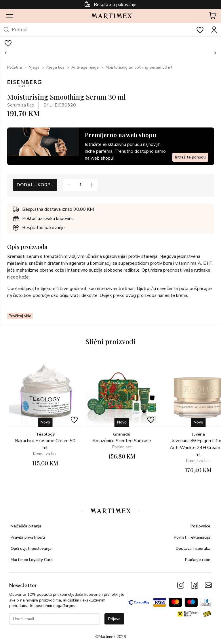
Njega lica (55, 67)
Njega (34, 67)
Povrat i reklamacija (192, 537)
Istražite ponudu (190, 157)
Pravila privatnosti (28, 537)
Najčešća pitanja (26, 526)
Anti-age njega (85, 67)
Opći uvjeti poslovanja (31, 549)
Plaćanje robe (198, 560)
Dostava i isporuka (193, 549)
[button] (6, 53)
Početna (15, 67)
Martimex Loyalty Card (32, 560)
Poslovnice (200, 526)
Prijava (114, 619)
